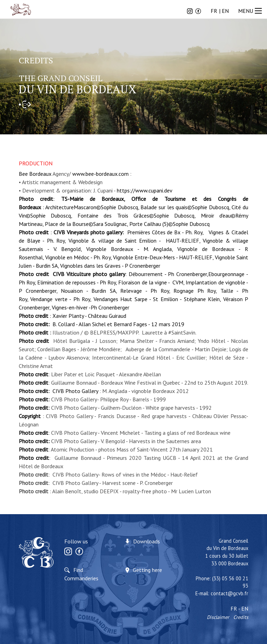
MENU (251, 11)
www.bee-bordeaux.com (100, 174)
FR (214, 11)
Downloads (147, 541)
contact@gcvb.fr (229, 593)
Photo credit (34, 332)
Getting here (147, 570)
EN (225, 11)
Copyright (30, 416)
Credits (241, 617)
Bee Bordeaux (35, 174)
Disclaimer (218, 617)
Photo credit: (35, 441)
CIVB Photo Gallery (75, 391)
